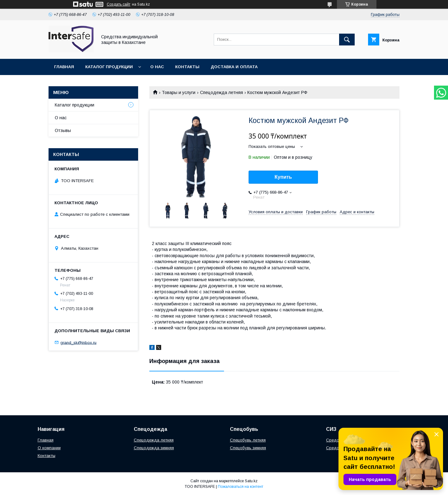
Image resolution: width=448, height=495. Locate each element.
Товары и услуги (179, 92)
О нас (157, 67)
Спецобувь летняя (248, 440)
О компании (49, 448)
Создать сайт (119, 4)
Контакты (187, 67)
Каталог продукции (109, 67)
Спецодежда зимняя (154, 448)
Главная (64, 67)
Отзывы (63, 130)
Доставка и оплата (234, 67)
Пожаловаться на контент (240, 487)
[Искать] (347, 40)
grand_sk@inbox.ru (78, 342)
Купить (283, 177)
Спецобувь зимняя (248, 448)
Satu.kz (251, 481)
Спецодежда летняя (222, 92)
